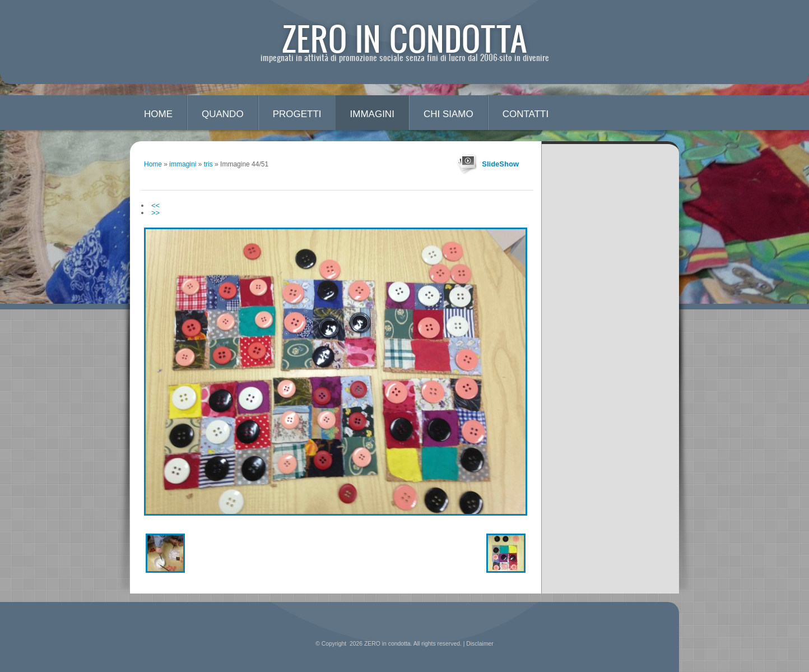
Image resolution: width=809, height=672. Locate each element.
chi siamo (448, 114)
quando (223, 114)
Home (158, 114)
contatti (526, 114)
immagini (372, 114)
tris (208, 164)
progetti (297, 114)
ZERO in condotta (405, 38)
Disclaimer (480, 644)
